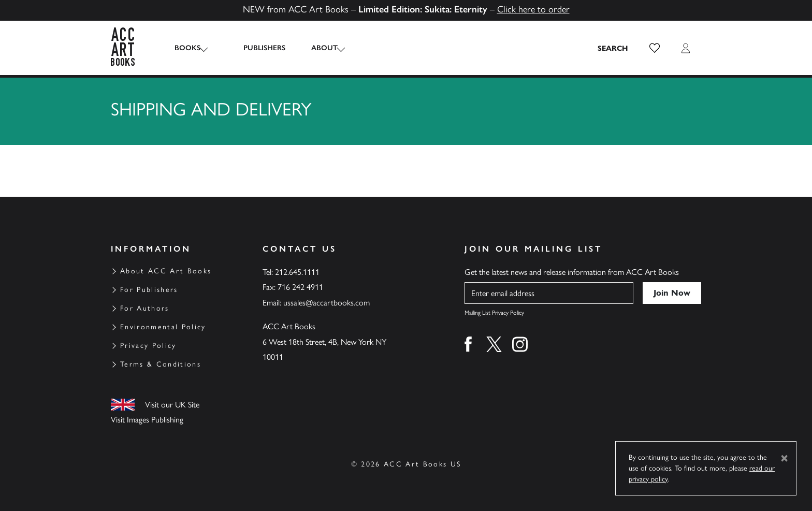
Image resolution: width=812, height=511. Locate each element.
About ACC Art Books (166, 271)
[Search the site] (613, 48)
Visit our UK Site (172, 405)
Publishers (255, 48)
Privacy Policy (148, 346)
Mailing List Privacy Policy (494, 313)
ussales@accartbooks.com (327, 303)
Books (187, 48)
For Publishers (149, 290)
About (315, 48)
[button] (655, 48)
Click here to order (533, 9)
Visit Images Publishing (147, 420)
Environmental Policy (163, 327)
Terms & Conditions (161, 364)
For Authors (145, 308)
